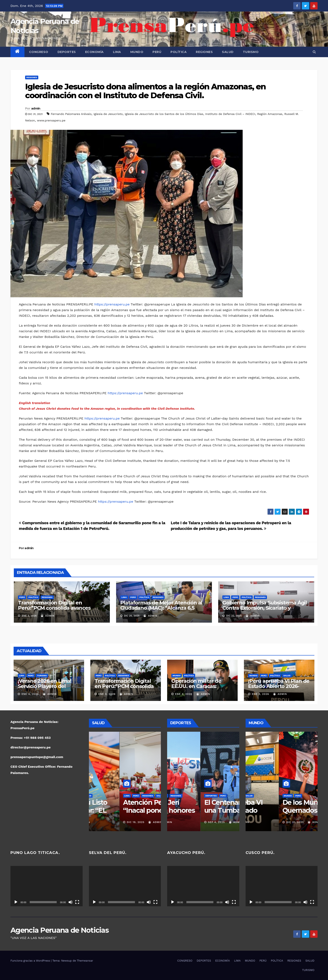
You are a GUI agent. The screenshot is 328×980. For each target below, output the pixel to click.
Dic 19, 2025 (105, 822)
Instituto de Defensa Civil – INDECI (230, 114)
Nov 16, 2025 (184, 822)
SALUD (228, 52)
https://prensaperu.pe (112, 304)
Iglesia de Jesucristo (108, 114)
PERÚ (157, 52)
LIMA (117, 52)
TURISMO (251, 52)
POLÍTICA (179, 52)
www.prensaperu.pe (51, 120)
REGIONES (204, 52)
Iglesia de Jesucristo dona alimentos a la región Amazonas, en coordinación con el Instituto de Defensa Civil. (145, 91)
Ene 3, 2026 (107, 694)
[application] (47, 886)
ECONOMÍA (94, 52)
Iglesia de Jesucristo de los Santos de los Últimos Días (164, 114)
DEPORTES (67, 52)
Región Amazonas (270, 114)
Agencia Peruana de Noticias (60, 930)
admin (36, 108)
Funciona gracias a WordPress (31, 961)
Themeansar (85, 961)
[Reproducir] (16, 902)
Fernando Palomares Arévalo (71, 114)
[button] (314, 52)
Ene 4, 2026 (30, 694)
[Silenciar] (70, 902)
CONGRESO (39, 52)
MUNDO (137, 52)
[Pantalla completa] (77, 902)
